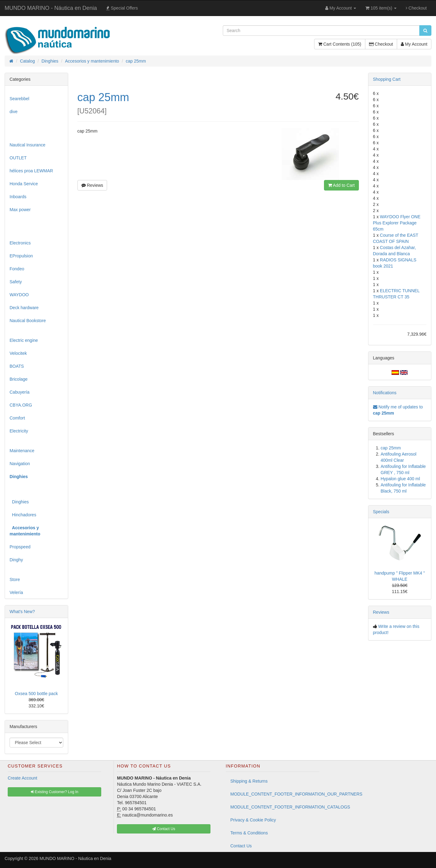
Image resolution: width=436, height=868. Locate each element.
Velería (16, 592)
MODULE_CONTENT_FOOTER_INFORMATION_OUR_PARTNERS (275, 794)
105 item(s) (381, 8)
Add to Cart (341, 185)
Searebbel (19, 99)
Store (15, 579)
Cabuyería (20, 392)
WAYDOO (19, 295)
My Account (414, 44)
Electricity (19, 431)
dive (14, 112)
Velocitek (18, 353)
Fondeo (17, 269)
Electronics (20, 243)
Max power (20, 210)
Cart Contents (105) (340, 44)
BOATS (17, 366)
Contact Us (241, 846)
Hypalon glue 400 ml (401, 479)
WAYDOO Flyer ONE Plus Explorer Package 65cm (397, 223)
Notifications (385, 393)
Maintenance (22, 451)
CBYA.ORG (21, 405)
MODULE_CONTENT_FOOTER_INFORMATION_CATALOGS (275, 807)
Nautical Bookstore (28, 321)
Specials (381, 512)
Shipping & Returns (249, 781)
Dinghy (16, 560)
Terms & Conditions (249, 833)
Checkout (416, 8)
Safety (16, 282)
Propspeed (20, 547)
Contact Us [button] (164, 829)
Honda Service (24, 184)
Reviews (92, 185)
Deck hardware (24, 308)
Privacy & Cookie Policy (253, 820)
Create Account (23, 778)
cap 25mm (391, 448)
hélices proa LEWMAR (31, 171)
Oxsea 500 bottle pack (36, 694)
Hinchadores (23, 515)
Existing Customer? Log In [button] (55, 792)
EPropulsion (21, 256)
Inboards (18, 197)
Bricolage (19, 379)
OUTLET (18, 158)
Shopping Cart (387, 79)
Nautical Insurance (27, 145)
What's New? (22, 612)
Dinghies (19, 502)
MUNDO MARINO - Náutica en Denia (51, 8)
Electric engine (24, 340)
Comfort (17, 418)
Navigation (20, 464)
